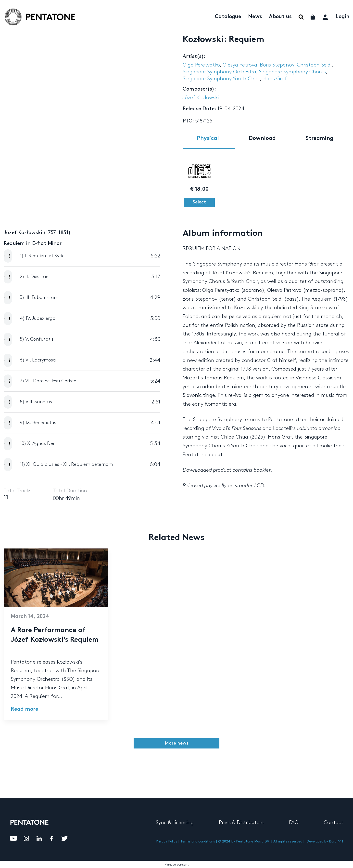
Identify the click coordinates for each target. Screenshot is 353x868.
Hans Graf (275, 79)
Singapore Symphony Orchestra (219, 72)
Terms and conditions (198, 841)
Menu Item (301, 17)
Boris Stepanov (277, 65)
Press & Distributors (241, 823)
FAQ (294, 823)
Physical (208, 139)
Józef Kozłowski (201, 98)
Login (342, 17)
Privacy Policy (166, 841)
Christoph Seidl (314, 65)
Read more (25, 709)
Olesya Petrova (240, 65)
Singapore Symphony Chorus (292, 72)
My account (326, 16)
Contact (334, 823)
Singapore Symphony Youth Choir (221, 79)
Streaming (320, 139)
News (255, 17)
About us (280, 17)
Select (199, 202)
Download (262, 139)
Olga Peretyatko (201, 65)
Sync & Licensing (175, 823)
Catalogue (228, 17)
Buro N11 (336, 841)
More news (177, 743)
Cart (313, 17)
